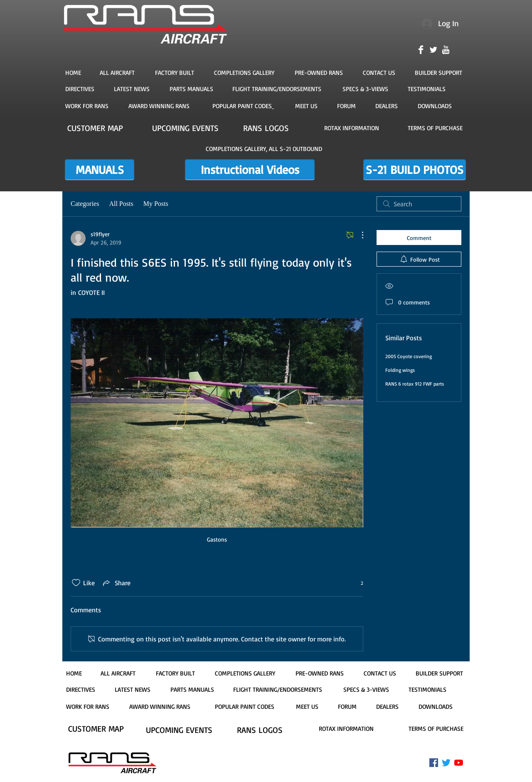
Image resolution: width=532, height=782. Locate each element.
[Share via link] (116, 583)
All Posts (121, 204)
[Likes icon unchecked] (76, 583)
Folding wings (400, 370)
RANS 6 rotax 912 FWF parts (415, 384)
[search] (419, 204)
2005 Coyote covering (409, 356)
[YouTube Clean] (446, 50)
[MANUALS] (100, 170)
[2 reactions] (357, 583)
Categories (85, 204)
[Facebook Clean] (421, 50)
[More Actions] (358, 235)
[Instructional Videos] (250, 170)
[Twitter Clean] (433, 50)
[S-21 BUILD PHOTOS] (415, 170)
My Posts (156, 204)
